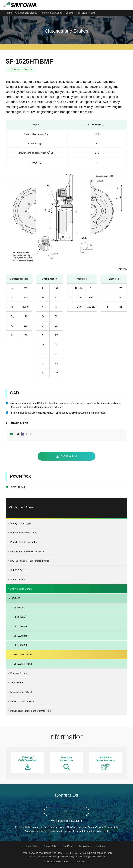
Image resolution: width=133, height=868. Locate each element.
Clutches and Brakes (26, 14)
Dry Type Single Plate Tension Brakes (30, 562)
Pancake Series (18, 675)
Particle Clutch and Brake (23, 544)
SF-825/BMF (20, 619)
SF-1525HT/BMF (23, 656)
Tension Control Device (22, 703)
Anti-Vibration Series (51, 14)
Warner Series (18, 581)
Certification (32, 848)
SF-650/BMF (20, 609)
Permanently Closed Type (24, 534)
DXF (17, 436)
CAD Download (69, 458)
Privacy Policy (50, 848)
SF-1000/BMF (21, 628)
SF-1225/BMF (21, 637)
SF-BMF (70, 14)
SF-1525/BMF (21, 647)
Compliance (85, 848)
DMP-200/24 (17, 489)
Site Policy (68, 848)
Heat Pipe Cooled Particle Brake (27, 553)
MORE (67, 813)
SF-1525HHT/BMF (23, 666)
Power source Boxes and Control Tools (30, 713)
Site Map (100, 848)
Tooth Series (17, 684)
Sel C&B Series (18, 572)
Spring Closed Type (20, 525)
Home (9, 14)
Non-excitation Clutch (21, 694)
